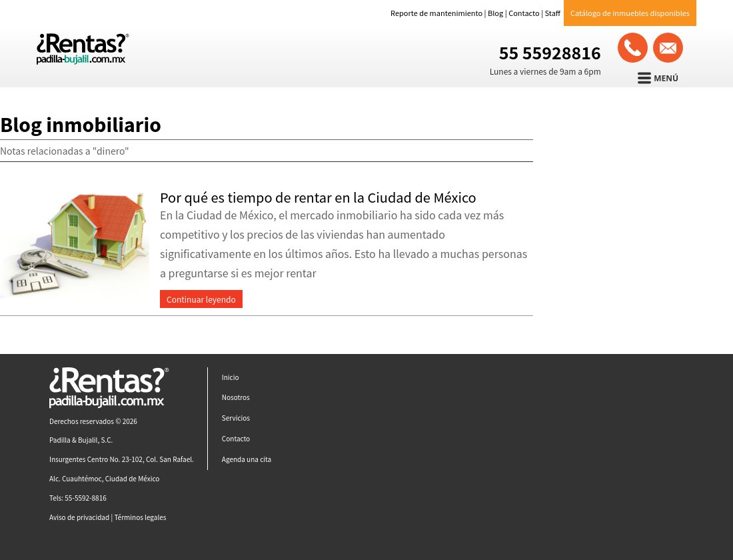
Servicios (236, 418)
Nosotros (236, 397)
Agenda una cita (247, 459)
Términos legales (140, 517)
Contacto (524, 13)
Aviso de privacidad (79, 517)
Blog (495, 13)
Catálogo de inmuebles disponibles (630, 13)
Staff (553, 13)
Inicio (231, 377)
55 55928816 (550, 52)
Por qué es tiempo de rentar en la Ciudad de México (318, 197)
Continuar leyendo (201, 299)
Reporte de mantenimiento (436, 13)
